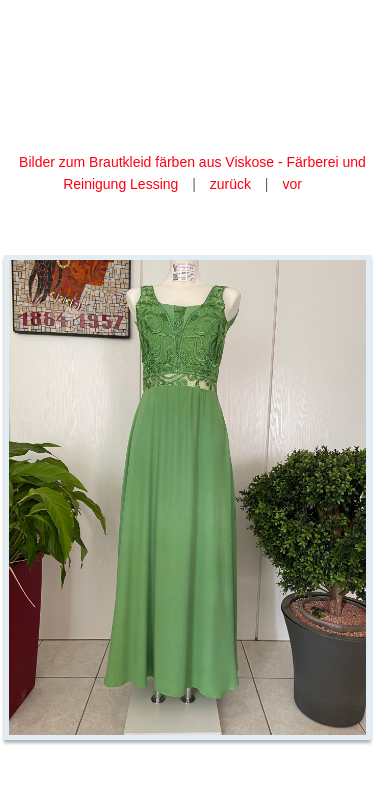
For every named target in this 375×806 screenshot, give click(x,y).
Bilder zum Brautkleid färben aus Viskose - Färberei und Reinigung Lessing (192, 173)
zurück (230, 184)
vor (291, 184)
